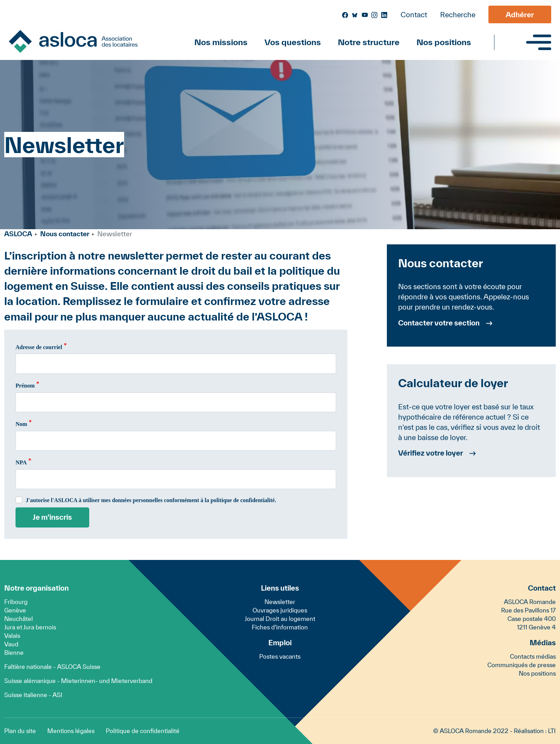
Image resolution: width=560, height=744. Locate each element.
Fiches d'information (280, 627)
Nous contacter (65, 234)
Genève (15, 610)
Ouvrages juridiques (280, 610)
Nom (21, 424)
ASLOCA (18, 234)
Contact (414, 15)
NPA (21, 462)
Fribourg (16, 602)
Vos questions (293, 42)
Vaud (11, 644)
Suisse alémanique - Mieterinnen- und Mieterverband (78, 681)
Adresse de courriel (39, 347)
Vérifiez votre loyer (431, 453)
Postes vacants (280, 656)
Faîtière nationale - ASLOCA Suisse (52, 667)
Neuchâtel (19, 619)
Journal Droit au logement (280, 619)
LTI (552, 731)
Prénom (25, 386)
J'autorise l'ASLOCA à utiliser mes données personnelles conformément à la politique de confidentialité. (151, 500)
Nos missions (221, 42)
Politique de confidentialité (143, 731)
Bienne (14, 652)
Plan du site (20, 731)
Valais (12, 636)
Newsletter (280, 602)
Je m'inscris (52, 517)
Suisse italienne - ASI (33, 695)
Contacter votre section (439, 323)
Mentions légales (71, 731)
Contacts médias (533, 656)
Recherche (458, 15)
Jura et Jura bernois (30, 627)
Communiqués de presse (522, 665)
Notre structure (369, 42)
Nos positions (444, 42)
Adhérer (520, 15)
